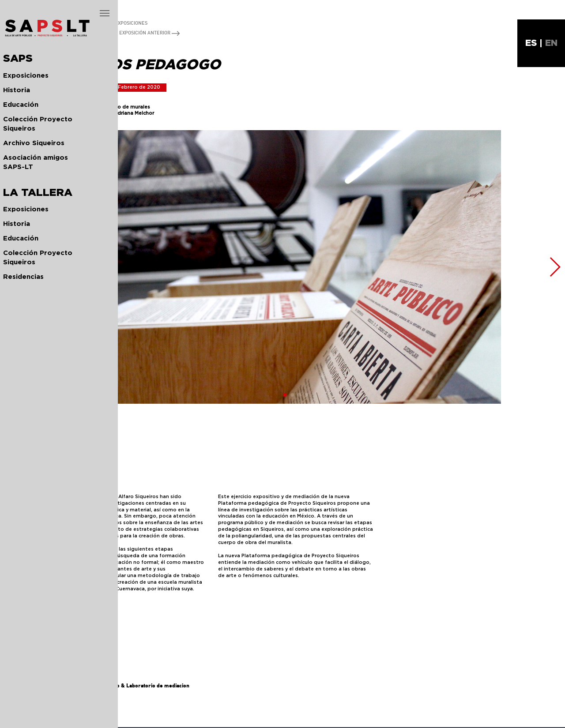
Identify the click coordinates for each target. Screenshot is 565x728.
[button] (37, 267)
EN (551, 43)
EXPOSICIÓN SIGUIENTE (81, 33)
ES (531, 43)
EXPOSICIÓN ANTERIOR (149, 33)
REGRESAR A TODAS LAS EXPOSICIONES (99, 23)
